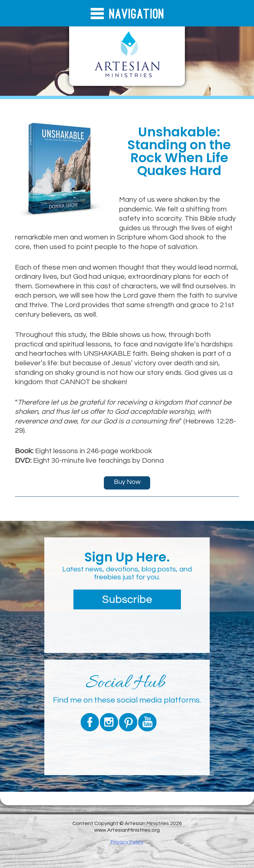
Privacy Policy (127, 842)
